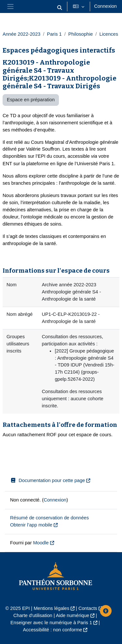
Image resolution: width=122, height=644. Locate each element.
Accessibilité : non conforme (53, 630)
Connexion (105, 6)
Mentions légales (51, 608)
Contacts (88, 608)
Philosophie (81, 34)
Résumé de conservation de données (49, 518)
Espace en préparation (31, 100)
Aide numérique (73, 615)
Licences (109, 34)
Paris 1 (54, 34)
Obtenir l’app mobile (31, 525)
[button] (60, 8)
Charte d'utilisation (33, 615)
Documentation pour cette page (47, 480)
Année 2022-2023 (21, 34)
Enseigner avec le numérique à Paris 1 (51, 623)
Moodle (41, 543)
